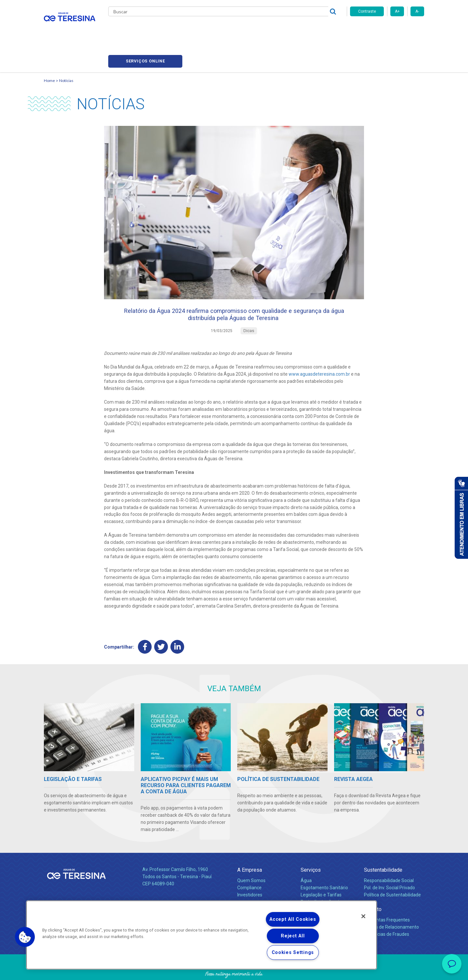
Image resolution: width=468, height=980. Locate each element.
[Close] (363, 916)
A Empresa (250, 847)
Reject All (293, 936)
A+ (397, 11)
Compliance (249, 865)
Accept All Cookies (293, 919)
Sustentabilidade (383, 847)
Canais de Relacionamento (391, 904)
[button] (25, 937)
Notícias (231, 29)
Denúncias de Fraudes (387, 911)
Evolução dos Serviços (323, 879)
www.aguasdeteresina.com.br (319, 350)
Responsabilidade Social (389, 857)
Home (49, 51)
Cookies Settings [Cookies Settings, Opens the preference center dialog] (293, 953)
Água (306, 857)
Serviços (311, 847)
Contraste (367, 11)
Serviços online (387, 29)
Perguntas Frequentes (387, 897)
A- (417, 11)
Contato (373, 886)
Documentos (314, 886)
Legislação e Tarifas (321, 872)
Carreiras (260, 29)
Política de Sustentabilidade (392, 872)
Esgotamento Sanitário (324, 865)
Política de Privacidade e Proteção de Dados (234, 970)
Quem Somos (251, 857)
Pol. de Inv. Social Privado (390, 865)
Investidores (250, 872)
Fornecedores (294, 29)
